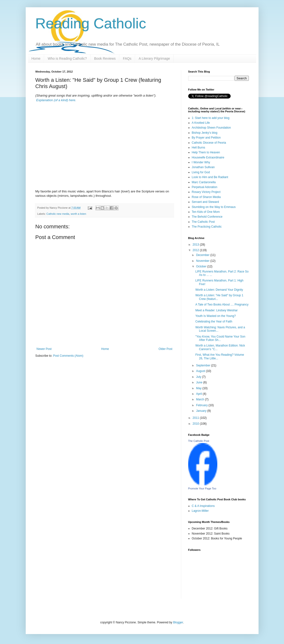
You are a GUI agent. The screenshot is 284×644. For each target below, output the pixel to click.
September (203, 365)
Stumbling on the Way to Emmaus (214, 207)
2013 (196, 245)
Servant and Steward (205, 202)
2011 (196, 418)
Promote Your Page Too (202, 488)
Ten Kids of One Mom (206, 212)
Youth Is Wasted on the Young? (215, 316)
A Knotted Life (201, 123)
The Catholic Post (203, 222)
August (201, 371)
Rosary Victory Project (206, 192)
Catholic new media (58, 214)
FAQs (127, 58)
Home (36, 58)
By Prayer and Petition (206, 138)
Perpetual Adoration (205, 187)
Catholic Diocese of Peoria (209, 143)
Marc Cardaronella (204, 182)
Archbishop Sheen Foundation (211, 128)
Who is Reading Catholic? (67, 58)
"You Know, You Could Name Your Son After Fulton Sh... (220, 338)
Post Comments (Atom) (68, 356)
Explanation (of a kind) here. (56, 100)
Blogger (178, 622)
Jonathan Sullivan (203, 167)
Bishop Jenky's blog (205, 133)
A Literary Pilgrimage (154, 58)
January (202, 411)
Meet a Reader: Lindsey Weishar (216, 310)
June (199, 382)
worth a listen (79, 214)
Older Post (166, 349)
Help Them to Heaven (206, 152)
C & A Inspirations (203, 506)
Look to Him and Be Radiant (210, 177)
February (202, 405)
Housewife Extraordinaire (208, 157)
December (203, 255)
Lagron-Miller (200, 511)
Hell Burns (199, 148)
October (202, 266)
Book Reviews (105, 58)
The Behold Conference (207, 217)
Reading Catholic (91, 23)
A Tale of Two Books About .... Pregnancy (222, 305)
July (199, 377)
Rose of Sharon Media (206, 197)
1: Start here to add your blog (211, 118)
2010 (196, 424)
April (199, 394)
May (199, 388)
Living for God (201, 172)
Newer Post (44, 349)
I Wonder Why (201, 162)
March (200, 399)
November (203, 261)
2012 (196, 250)
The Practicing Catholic (207, 227)
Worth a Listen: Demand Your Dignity (219, 290)
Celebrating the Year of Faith (214, 322)
